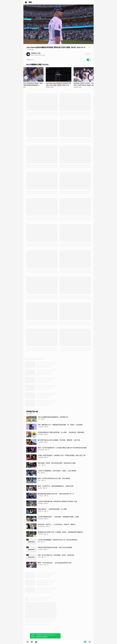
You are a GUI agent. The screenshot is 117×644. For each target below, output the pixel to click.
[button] (27, 642)
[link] (32, 642)
